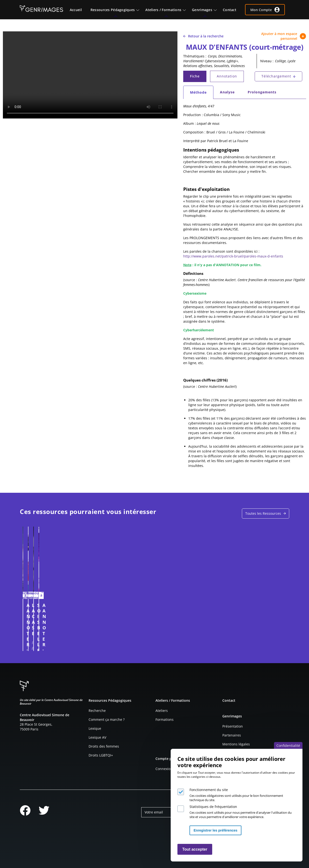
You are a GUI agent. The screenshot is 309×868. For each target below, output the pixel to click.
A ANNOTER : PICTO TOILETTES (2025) (249, 608)
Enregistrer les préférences (215, 830)
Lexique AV (97, 737)
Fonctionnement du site (209, 790)
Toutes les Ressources (263, 513)
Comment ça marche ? (107, 719)
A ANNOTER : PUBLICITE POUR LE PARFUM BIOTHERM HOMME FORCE (52, 614)
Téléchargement (276, 76)
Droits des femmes (104, 746)
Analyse (227, 92)
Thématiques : (195, 56)
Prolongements (262, 92)
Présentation (233, 726)
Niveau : (267, 61)
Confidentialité (288, 746)
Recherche (97, 711)
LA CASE (102, 605)
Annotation (227, 76)
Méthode (201, 94)
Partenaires (232, 735)
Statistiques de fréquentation (213, 807)
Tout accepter (195, 849)
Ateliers (162, 711)
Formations (165, 719)
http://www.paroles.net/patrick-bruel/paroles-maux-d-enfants (233, 256)
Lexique (95, 728)
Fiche (198, 77)
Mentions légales (236, 744)
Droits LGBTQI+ (101, 755)
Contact (229, 700)
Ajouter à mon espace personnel (284, 36)
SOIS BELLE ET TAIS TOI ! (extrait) (186, 608)
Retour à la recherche (203, 36)
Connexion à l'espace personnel (78, 645)
